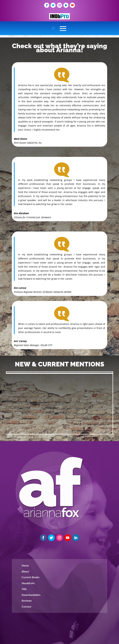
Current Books (31, 577)
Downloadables (31, 595)
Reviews (27, 601)
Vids (24, 589)
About (25, 571)
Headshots (28, 583)
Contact (26, 607)
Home (25, 565)
